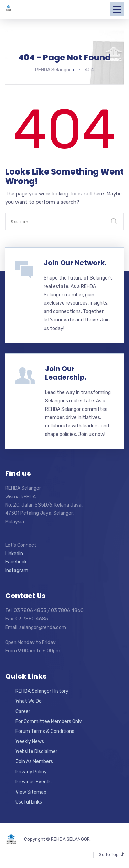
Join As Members (34, 762)
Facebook (16, 562)
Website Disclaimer (36, 752)
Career (23, 711)
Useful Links (29, 802)
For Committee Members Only (49, 721)
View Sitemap (31, 792)
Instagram (17, 570)
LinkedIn (14, 554)
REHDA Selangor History (42, 691)
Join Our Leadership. (66, 373)
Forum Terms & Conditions (45, 731)
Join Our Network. (75, 263)
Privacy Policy (31, 772)
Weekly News (30, 742)
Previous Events (34, 782)
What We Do (29, 701)
